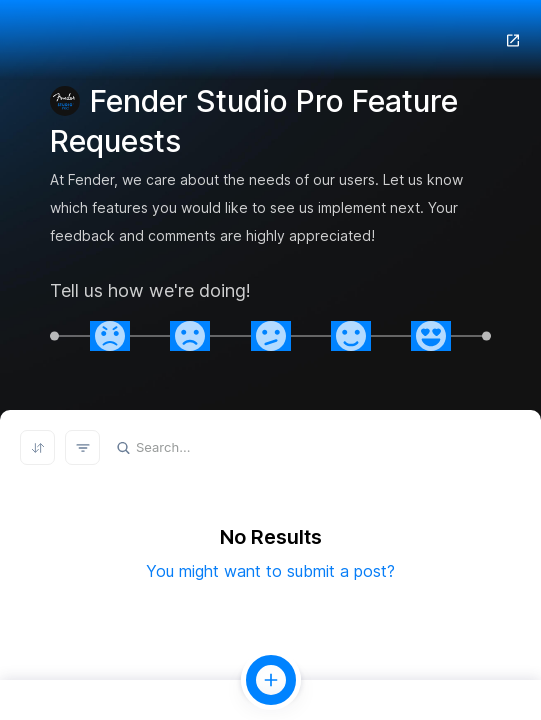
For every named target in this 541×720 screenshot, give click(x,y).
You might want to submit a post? (270, 571)
